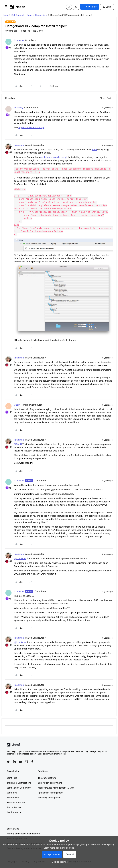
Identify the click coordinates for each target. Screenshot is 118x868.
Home (5, 15)
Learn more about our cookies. (59, 848)
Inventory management (49, 798)
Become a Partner (16, 802)
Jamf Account (14, 812)
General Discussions (37, 15)
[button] (6, 7)
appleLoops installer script (54, 157)
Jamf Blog (12, 793)
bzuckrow (19, 40)
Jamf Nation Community (19, 788)
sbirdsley (19, 108)
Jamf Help (12, 778)
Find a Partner (14, 807)
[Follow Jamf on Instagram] (26, 762)
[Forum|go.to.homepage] (18, 7)
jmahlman (19, 145)
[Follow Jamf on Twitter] (8, 762)
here (94, 149)
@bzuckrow (20, 558)
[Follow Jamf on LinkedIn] (14, 762)
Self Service (13, 829)
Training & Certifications (19, 783)
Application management (50, 793)
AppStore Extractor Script (31, 127)
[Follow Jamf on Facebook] (32, 762)
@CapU (18, 444)
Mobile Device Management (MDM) (56, 788)
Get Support (18, 15)
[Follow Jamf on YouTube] (20, 762)
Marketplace (13, 798)
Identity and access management (24, 834)
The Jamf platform (47, 778)
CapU (17, 405)
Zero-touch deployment (50, 783)
